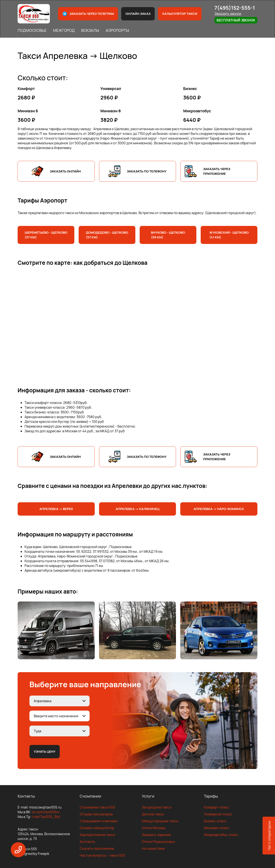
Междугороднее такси (160, 821)
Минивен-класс (217, 828)
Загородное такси (157, 807)
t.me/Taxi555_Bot (46, 817)
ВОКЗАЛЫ (90, 30)
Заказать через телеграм (88, 14)
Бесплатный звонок (236, 20)
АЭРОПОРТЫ (117, 30)
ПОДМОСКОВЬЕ (32, 30)
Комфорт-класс (217, 807)
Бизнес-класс (215, 821)
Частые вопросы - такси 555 (102, 855)
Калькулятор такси (180, 14)
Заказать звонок (228, 14)
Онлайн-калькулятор (97, 828)
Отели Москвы (154, 828)
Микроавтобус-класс (221, 835)
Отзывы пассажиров (96, 814)
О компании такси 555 (97, 807)
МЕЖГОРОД (64, 30)
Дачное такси (153, 814)
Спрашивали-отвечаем (99, 821)
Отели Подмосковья (158, 842)
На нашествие (153, 848)
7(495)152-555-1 (235, 8)
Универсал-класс (218, 814)
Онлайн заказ (138, 14)
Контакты (87, 842)
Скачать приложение (97, 848)
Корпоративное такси (97, 835)
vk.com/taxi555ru (46, 812)
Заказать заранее (156, 835)
